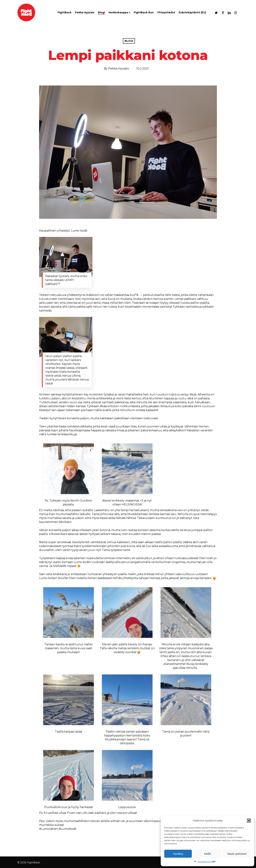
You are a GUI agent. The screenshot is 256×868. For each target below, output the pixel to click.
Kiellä (208, 854)
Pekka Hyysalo (119, 69)
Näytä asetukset (237, 854)
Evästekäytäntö (206, 862)
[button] (249, 821)
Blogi (129, 41)
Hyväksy (178, 854)
